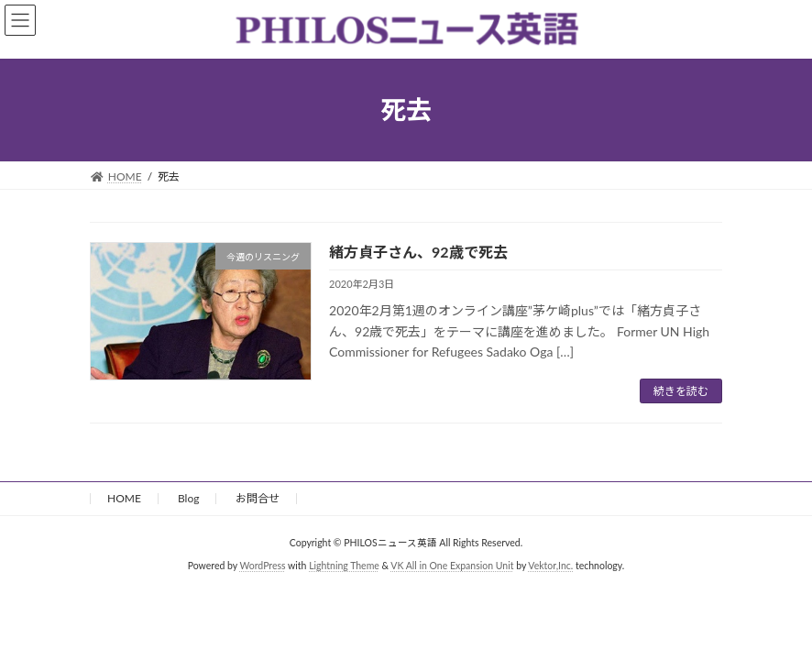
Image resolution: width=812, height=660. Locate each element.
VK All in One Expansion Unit (452, 566)
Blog (188, 498)
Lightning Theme (344, 566)
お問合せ (258, 498)
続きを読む (681, 391)
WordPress (262, 566)
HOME (124, 498)
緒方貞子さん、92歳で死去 (418, 252)
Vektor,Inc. (550, 566)
